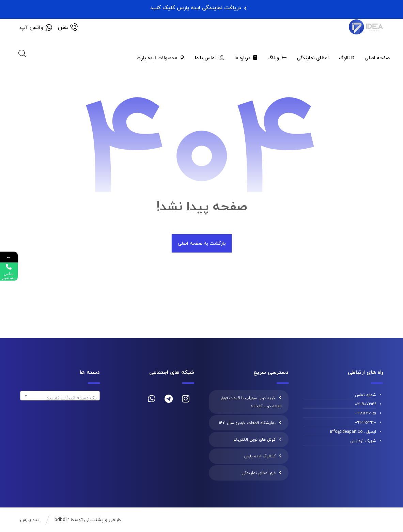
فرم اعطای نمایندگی (259, 473)
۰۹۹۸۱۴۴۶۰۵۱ (365, 413)
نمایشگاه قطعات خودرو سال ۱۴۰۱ (247, 423)
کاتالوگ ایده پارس (260, 456)
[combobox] (60, 396)
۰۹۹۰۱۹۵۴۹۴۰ (366, 423)
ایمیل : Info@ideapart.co (353, 432)
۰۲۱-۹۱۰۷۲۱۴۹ (366, 404)
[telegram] (169, 399)
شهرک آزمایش (363, 441)
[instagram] (186, 399)
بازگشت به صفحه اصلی (201, 243)
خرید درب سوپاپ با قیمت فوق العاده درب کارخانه (251, 402)
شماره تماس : (364, 395)
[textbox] (60, 398)
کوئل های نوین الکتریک (254, 440)
